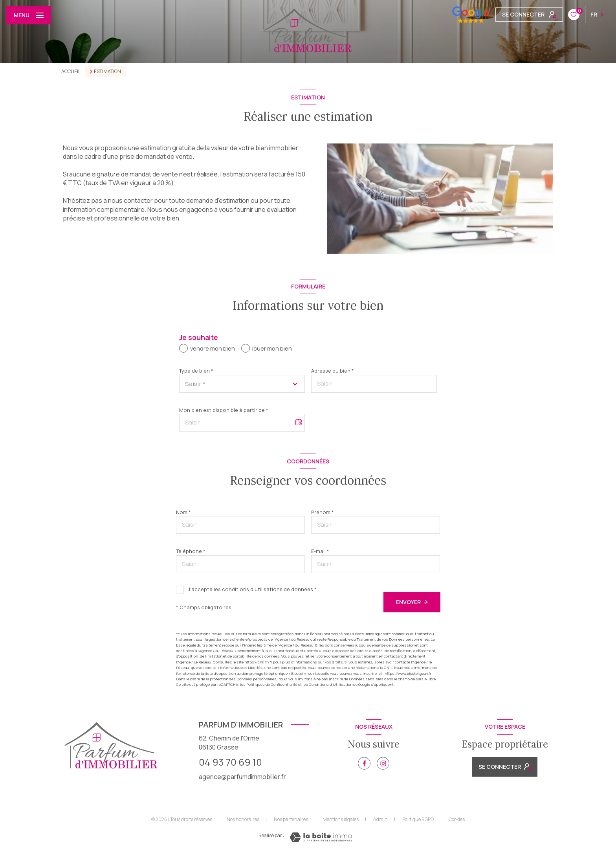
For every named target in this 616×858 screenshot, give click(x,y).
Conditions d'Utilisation (331, 684)
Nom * (183, 512)
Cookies (457, 819)
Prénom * (323, 512)
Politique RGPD (418, 819)
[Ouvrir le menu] (29, 15)
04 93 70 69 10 (230, 762)
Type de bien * (196, 371)
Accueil (71, 71)
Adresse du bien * (333, 371)
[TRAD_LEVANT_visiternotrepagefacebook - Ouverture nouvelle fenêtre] (364, 763)
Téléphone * (191, 551)
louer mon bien (272, 348)
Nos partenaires (291, 819)
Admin (380, 819)
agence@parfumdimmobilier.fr (242, 777)
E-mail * (320, 551)
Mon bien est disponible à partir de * (224, 410)
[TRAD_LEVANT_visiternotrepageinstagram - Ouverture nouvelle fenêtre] (383, 763)
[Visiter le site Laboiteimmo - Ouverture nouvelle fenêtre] (321, 837)
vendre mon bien (213, 348)
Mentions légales (341, 819)
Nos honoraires (243, 819)
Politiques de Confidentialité (272, 684)
